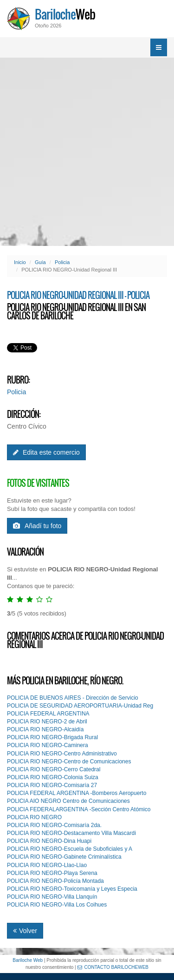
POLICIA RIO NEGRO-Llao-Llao (47, 865)
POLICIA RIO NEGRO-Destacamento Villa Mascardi (71, 833)
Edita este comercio (46, 452)
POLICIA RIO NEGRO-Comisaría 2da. (54, 825)
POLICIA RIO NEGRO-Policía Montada (55, 881)
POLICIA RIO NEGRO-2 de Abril (47, 722)
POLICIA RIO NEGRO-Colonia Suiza (53, 777)
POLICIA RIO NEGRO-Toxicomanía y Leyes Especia (72, 889)
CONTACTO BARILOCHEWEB (113, 967)
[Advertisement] (87, 152)
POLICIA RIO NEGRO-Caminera (48, 745)
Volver (25, 931)
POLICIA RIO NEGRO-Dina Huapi (49, 841)
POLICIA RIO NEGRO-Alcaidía (45, 729)
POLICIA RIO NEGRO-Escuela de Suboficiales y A (70, 849)
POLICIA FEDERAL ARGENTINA (48, 714)
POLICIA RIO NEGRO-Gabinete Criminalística (64, 857)
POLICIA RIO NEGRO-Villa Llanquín (52, 897)
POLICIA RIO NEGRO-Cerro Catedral (54, 769)
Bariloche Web (28, 960)
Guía (40, 262)
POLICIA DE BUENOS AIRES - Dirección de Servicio (73, 698)
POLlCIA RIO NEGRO (34, 817)
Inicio (20, 262)
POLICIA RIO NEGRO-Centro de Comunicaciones (69, 761)
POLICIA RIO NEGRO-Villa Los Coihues (57, 905)
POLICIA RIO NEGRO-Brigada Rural (52, 737)
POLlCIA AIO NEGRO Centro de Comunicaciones (68, 801)
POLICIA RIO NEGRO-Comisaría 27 (52, 785)
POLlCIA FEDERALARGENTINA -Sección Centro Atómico (79, 809)
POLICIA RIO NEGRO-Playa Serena (52, 873)
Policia (62, 262)
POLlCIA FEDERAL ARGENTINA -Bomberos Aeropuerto (77, 793)
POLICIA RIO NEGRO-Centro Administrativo (62, 754)
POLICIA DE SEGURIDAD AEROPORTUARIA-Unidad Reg (80, 706)
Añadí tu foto (37, 526)
